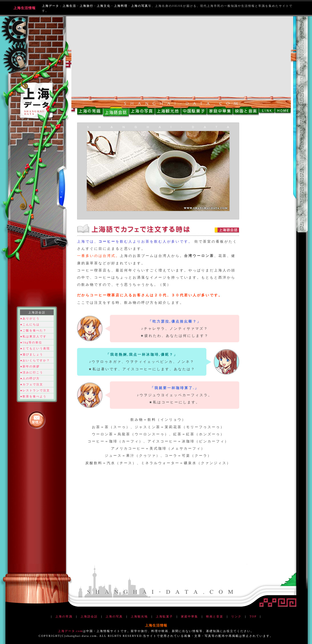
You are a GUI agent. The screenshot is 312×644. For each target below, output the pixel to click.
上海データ (67, 631)
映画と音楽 (215, 616)
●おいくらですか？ (35, 360)
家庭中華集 (190, 616)
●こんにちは (30, 324)
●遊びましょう (32, 354)
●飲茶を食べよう (33, 396)
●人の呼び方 (30, 378)
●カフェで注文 (32, 384)
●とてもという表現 (35, 348)
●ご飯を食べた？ (33, 330)
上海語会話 (89, 616)
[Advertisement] (181, 56)
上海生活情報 (25, 8)
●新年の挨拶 (30, 366)
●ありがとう (30, 318)
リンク (236, 616)
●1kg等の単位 (31, 342)
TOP (253, 616)
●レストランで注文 (35, 390)
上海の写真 (114, 616)
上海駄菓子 (164, 616)
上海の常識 (64, 616)
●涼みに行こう (32, 372)
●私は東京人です (33, 336)
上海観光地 (139, 616)
